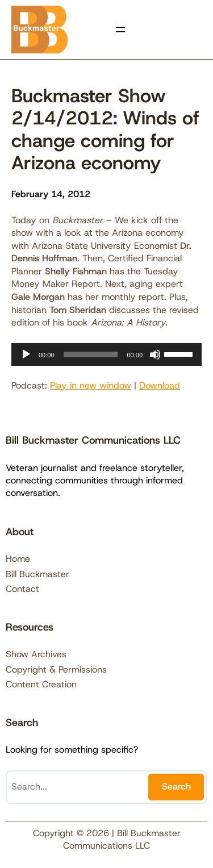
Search (176, 786)
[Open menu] (120, 30)
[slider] (91, 354)
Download (160, 385)
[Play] (26, 354)
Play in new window (91, 385)
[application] (106, 354)
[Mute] (155, 354)
